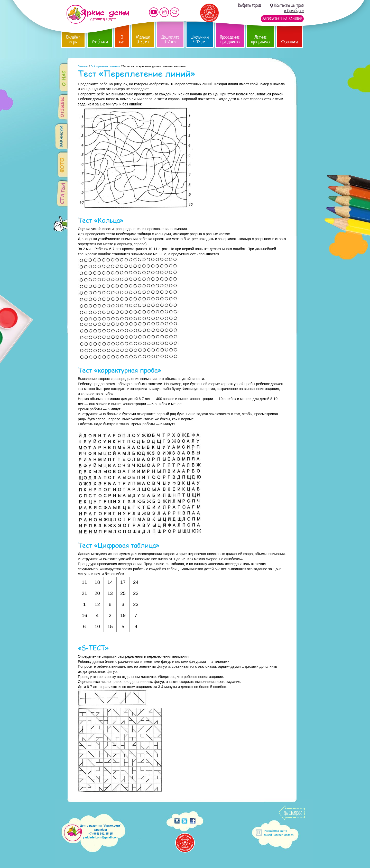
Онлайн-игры (73, 39)
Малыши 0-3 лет (143, 39)
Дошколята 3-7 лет (170, 39)
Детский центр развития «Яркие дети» (98, 14)
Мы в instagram (164, 12)
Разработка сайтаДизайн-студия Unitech (279, 833)
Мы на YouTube (154, 12)
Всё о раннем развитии (105, 66)
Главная (83, 66)
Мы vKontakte (175, 12)
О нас (122, 39)
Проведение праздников (230, 39)
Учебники (100, 42)
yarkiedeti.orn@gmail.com (101, 837)
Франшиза (290, 42)
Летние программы (261, 39)
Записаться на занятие (282, 19)
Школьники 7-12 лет (200, 39)
